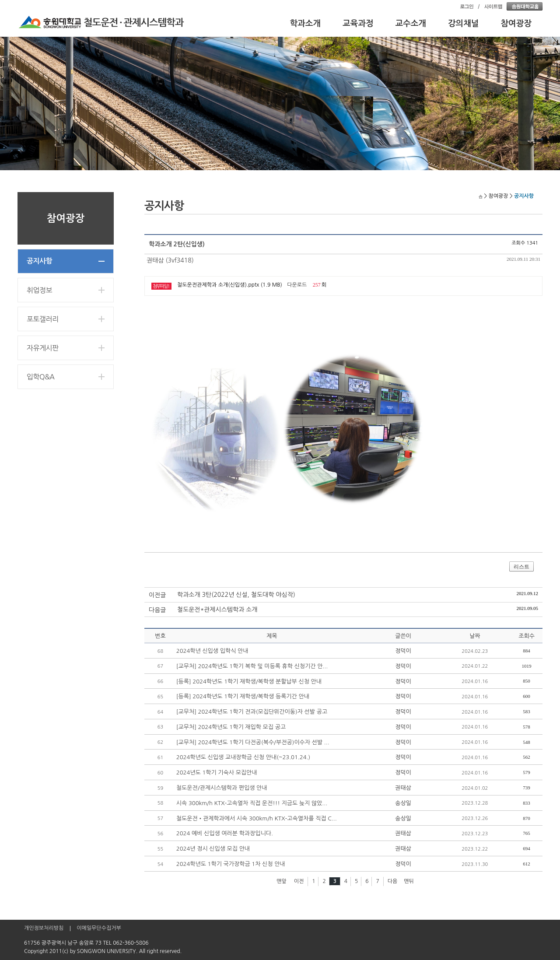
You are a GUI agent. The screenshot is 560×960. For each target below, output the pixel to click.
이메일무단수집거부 (99, 928)
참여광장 (516, 23)
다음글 (157, 610)
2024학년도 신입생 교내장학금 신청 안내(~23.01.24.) (243, 757)
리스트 (521, 567)
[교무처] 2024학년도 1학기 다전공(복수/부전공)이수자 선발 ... (253, 742)
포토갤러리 (43, 319)
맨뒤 (409, 881)
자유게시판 (43, 348)
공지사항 (39, 261)
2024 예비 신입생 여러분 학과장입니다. (225, 833)
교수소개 (411, 23)
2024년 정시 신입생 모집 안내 (213, 849)
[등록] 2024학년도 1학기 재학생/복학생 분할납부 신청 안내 (249, 681)
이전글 (157, 595)
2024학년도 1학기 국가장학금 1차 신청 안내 (231, 864)
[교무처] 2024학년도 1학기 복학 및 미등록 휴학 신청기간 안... (252, 666)
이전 (299, 881)
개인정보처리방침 (44, 928)
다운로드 (297, 285)
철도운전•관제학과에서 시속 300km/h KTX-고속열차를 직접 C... (257, 818)
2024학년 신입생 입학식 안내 (212, 651)
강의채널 (464, 23)
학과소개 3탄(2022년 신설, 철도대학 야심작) (236, 595)
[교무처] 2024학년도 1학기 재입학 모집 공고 (231, 727)
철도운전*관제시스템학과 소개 (217, 610)
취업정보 (39, 290)
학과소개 (306, 23)
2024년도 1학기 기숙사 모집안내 (217, 773)
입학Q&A (40, 377)
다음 (393, 881)
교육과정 (358, 23)
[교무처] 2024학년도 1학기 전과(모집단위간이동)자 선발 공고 (252, 712)
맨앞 (282, 881)
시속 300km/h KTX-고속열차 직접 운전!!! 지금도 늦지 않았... (252, 803)
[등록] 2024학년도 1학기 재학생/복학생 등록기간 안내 (243, 696)
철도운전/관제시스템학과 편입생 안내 (222, 788)
